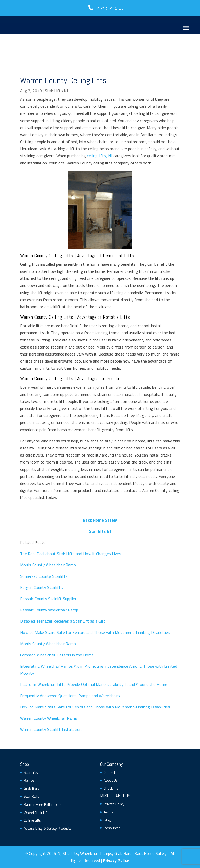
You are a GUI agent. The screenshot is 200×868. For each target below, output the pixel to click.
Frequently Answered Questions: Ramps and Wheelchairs (70, 696)
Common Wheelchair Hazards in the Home (57, 655)
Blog (107, 820)
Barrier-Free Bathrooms (43, 804)
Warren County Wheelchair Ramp (49, 718)
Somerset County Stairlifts (44, 576)
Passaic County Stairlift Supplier (48, 599)
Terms (108, 812)
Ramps (29, 780)
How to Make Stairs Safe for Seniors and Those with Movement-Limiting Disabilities (95, 632)
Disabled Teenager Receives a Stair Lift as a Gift (63, 621)
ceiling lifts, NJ (100, 156)
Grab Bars (32, 788)
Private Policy (114, 804)
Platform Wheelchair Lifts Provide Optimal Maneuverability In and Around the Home (94, 684)
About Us (111, 780)
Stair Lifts (31, 772)
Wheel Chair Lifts (37, 812)
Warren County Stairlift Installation (51, 729)
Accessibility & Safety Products (48, 828)
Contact (109, 772)
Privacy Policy (116, 860)
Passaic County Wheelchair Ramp (49, 610)
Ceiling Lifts (32, 820)
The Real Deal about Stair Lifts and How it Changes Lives (71, 554)
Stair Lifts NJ (56, 91)
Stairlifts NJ (100, 531)
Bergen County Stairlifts (41, 587)
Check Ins (111, 788)
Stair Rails (31, 796)
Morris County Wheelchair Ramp (48, 565)
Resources (112, 828)
